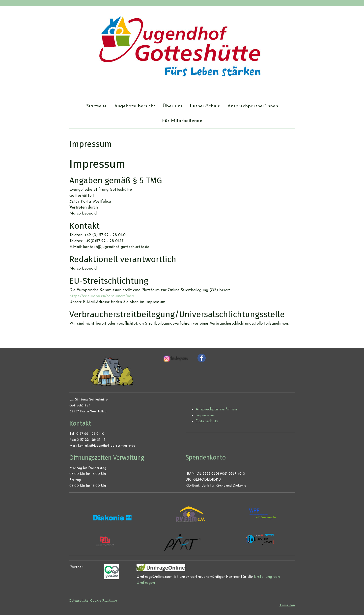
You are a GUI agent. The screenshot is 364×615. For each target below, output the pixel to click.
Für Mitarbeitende (182, 121)
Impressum (205, 415)
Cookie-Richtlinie (104, 600)
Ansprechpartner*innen (253, 106)
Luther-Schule (205, 106)
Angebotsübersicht (135, 106)
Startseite (96, 106)
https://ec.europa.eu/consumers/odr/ (102, 296)
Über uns (172, 106)
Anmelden (287, 605)
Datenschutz (207, 421)
